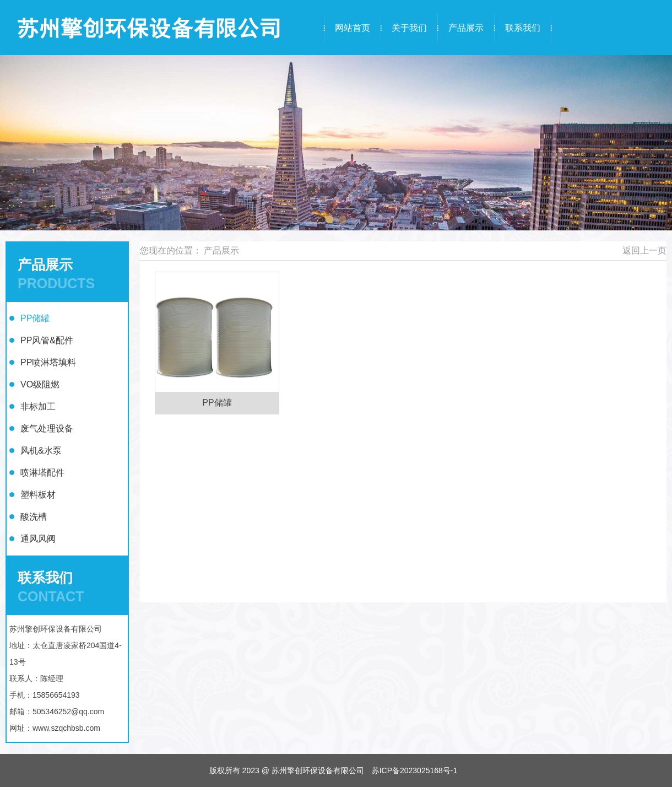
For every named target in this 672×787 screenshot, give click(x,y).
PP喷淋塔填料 (48, 362)
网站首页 (353, 28)
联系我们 (523, 28)
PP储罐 (35, 318)
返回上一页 (644, 250)
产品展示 (466, 28)
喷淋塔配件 (42, 473)
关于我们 (409, 28)
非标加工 (38, 406)
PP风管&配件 (47, 340)
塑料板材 (38, 495)
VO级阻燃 (40, 384)
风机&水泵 (41, 451)
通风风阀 (38, 539)
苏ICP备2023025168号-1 (415, 770)
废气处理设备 (47, 428)
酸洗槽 (34, 517)
